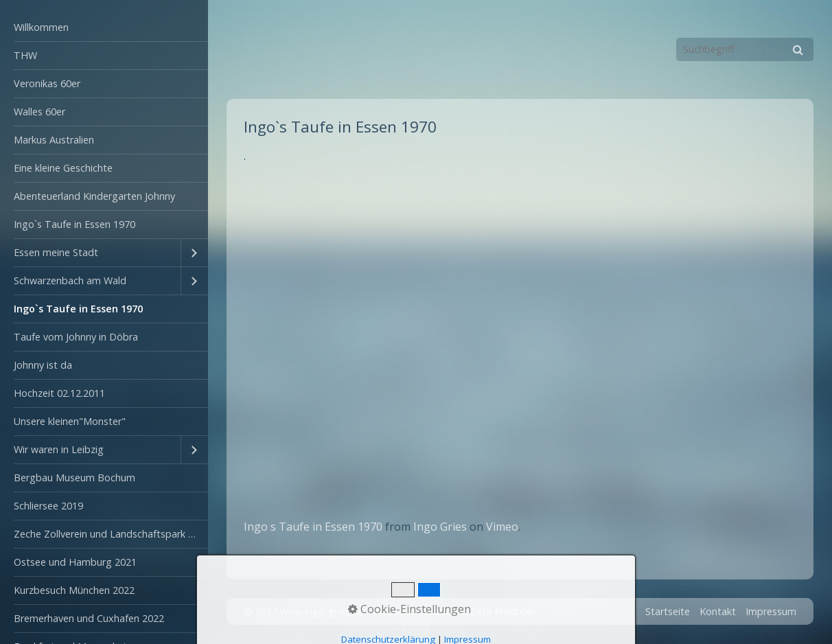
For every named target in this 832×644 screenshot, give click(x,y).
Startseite (668, 611)
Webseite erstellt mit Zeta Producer (454, 611)
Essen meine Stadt (56, 252)
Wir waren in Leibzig (59, 449)
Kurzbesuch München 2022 (74, 590)
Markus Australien (54, 140)
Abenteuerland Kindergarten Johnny (94, 196)
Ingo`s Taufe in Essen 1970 (74, 224)
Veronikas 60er (47, 83)
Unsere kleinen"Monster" (70, 421)
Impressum (771, 611)
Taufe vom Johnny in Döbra (76, 337)
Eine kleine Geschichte (63, 168)
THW (25, 55)
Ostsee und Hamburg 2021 (75, 562)
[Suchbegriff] (745, 49)
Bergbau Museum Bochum (74, 478)
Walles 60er (39, 112)
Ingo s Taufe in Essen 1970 (313, 527)
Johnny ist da (43, 365)
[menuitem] (104, 28)
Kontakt (718, 611)
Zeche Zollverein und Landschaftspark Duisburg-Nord (111, 534)
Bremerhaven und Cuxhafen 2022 (89, 618)
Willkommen (41, 27)
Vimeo (502, 527)
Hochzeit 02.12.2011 (59, 393)
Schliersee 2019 (48, 506)
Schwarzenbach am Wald (70, 280)
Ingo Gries (440, 527)
